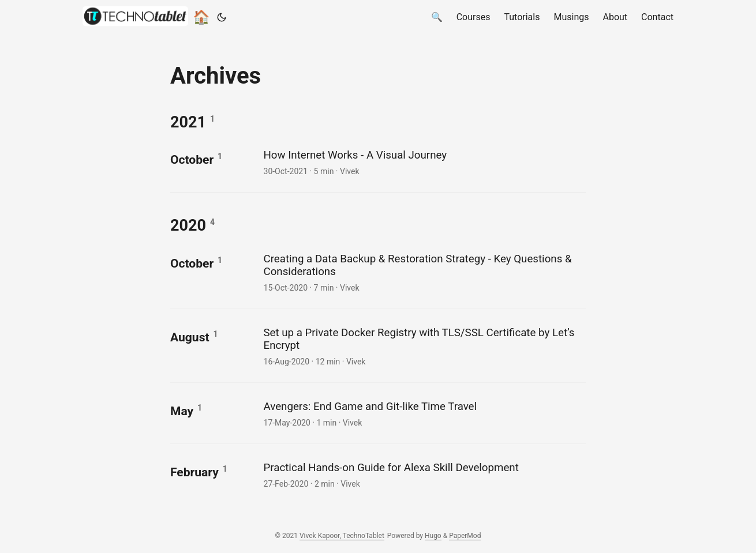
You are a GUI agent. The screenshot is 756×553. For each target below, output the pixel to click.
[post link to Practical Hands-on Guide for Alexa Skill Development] (423, 474)
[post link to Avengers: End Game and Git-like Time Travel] (423, 413)
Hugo (433, 536)
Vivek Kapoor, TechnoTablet (342, 536)
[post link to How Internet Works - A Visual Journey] (423, 162)
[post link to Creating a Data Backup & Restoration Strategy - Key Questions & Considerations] (423, 272)
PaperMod (465, 536)
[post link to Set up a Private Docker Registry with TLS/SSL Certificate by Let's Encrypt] (423, 346)
